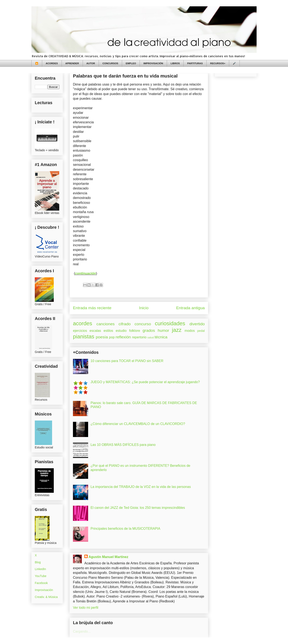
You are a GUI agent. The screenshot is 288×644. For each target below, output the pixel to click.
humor (163, 330)
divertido (197, 324)
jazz (177, 330)
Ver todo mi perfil (86, 608)
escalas (95, 331)
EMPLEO (131, 63)
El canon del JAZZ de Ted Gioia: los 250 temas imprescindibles (138, 508)
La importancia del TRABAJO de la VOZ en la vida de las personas (141, 487)
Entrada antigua (190, 308)
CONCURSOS (110, 63)
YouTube (41, 576)
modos (190, 331)
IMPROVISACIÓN (153, 63)
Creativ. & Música (46, 597)
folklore (135, 331)
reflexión (123, 337)
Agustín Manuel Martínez (108, 557)
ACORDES (52, 63)
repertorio (139, 337)
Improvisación (44, 590)
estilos (108, 331)
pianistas (84, 336)
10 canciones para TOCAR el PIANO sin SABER (127, 361)
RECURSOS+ (218, 63)
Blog (38, 562)
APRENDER (72, 63)
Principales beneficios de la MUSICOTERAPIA (125, 529)
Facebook (41, 583)
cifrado (125, 324)
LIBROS (175, 63)
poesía (102, 337)
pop (112, 337)
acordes (83, 323)
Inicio (144, 308)
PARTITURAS (195, 63)
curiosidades (170, 323)
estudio (121, 331)
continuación (86, 273)
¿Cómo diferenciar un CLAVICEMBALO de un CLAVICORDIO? (138, 424)
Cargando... (82, 631)
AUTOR (91, 63)
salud (151, 337)
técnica (161, 337)
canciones (105, 324)
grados (149, 330)
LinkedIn (40, 569)
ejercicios (80, 331)
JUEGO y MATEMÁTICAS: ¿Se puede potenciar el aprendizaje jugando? (145, 382)
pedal (201, 331)
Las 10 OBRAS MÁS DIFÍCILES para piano (123, 445)
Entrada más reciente (92, 308)
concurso (143, 324)
